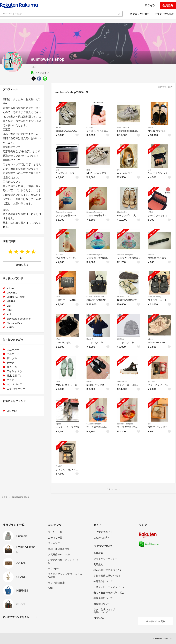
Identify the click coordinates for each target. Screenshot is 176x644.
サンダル (12, 358)
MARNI (151, 127)
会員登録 (168, 5)
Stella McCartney (154, 297)
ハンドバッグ (14, 384)
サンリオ (151, 382)
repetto (58, 424)
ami (119, 170)
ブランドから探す (164, 14)
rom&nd (151, 255)
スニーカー (13, 350)
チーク (10, 363)
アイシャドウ (14, 371)
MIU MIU (90, 382)
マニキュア (13, 354)
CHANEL (90, 127)
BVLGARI (59, 255)
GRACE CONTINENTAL (96, 297)
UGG (58, 339)
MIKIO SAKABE (123, 127)
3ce (149, 424)
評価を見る (22, 265)
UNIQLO (90, 339)
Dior (57, 170)
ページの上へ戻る (156, 621)
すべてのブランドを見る (16, 617)
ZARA (58, 382)
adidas (58, 127)
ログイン (150, 5)
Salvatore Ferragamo (64, 212)
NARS (150, 212)
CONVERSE (122, 382)
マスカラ (12, 380)
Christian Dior (122, 212)
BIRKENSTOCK (123, 297)
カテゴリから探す (140, 14)
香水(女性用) (14, 376)
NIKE (88, 170)
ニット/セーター (16, 389)
